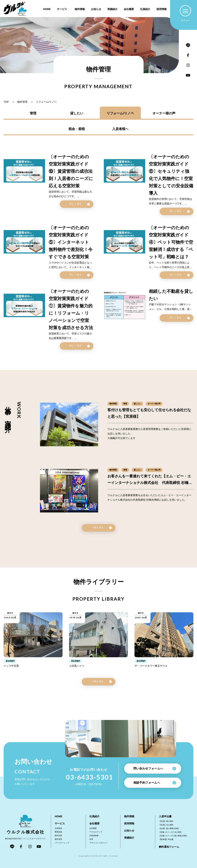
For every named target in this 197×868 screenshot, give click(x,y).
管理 (33, 113)
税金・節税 (77, 129)
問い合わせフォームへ (155, 769)
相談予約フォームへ (155, 783)
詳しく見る (80, 204)
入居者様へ (120, 129)
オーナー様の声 (164, 113)
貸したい (77, 113)
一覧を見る (102, 528)
